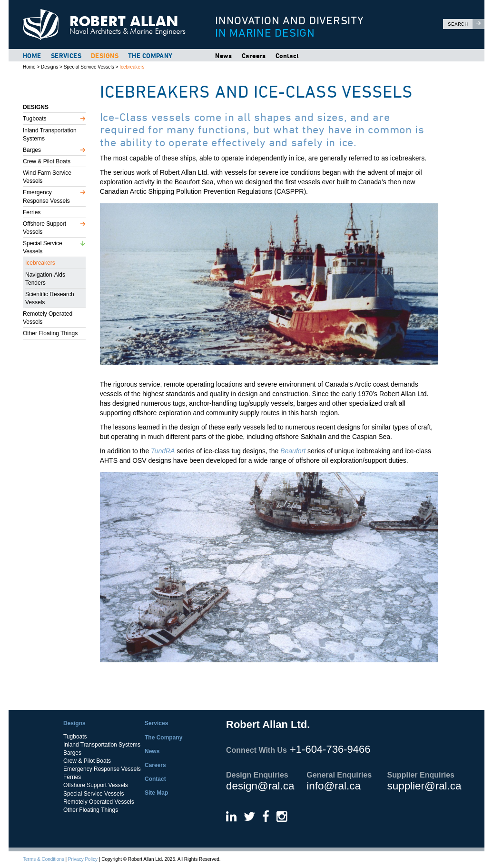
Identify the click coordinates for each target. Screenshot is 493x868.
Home (32, 56)
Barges (32, 150)
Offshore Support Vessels (44, 228)
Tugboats (35, 119)
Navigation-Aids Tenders (45, 279)
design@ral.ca (260, 786)
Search (466, 24)
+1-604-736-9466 (330, 749)
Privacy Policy (83, 859)
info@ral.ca (334, 786)
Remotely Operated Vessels (48, 318)
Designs (105, 56)
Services (66, 56)
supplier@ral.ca (424, 786)
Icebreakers (132, 67)
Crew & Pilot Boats (47, 161)
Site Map (156, 793)
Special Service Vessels (89, 67)
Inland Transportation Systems (50, 135)
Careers (254, 56)
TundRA (163, 451)
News (224, 56)
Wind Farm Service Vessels (47, 177)
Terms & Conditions (44, 859)
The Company (150, 56)
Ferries (32, 212)
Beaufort (293, 451)
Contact (287, 56)
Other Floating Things (50, 333)
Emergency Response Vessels (46, 196)
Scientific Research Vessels (50, 298)
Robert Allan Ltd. (108, 25)
